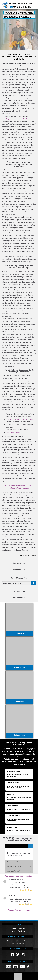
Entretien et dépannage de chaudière (19, 419)
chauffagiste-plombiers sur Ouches (16, 119)
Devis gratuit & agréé (14, 871)
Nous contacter (23, 941)
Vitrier (13, 931)
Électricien (21, 931)
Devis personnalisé (13, 432)
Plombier (14, 928)
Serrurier (22, 928)
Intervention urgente (13, 846)
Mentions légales (18, 943)
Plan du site (12, 941)
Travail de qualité (12, 862)
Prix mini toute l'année (14, 867)
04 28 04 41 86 (22, 7)
